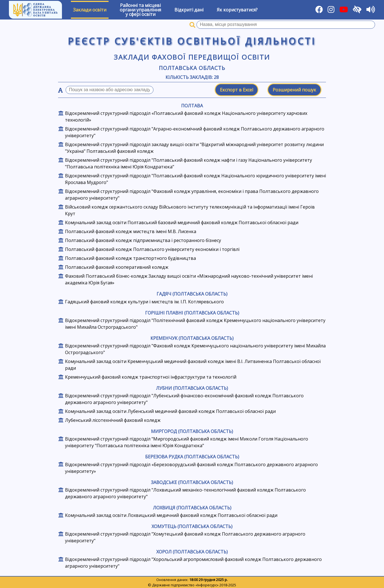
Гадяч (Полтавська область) (192, 294)
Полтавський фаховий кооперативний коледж (117, 267)
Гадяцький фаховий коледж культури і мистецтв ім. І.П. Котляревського (144, 302)
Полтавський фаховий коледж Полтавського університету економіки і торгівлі (152, 249)
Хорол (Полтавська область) (192, 552)
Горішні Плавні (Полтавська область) (192, 313)
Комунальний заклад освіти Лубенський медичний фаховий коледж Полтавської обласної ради (170, 411)
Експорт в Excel (237, 90)
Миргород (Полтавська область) (192, 431)
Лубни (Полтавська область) (192, 388)
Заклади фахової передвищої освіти (192, 57)
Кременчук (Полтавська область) (192, 338)
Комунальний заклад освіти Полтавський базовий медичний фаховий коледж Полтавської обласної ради (182, 222)
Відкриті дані (189, 10)
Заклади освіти (90, 10)
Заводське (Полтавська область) (192, 482)
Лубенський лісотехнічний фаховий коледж (113, 420)
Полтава (192, 106)
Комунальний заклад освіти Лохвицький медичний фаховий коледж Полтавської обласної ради (171, 515)
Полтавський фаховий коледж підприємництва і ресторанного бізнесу (143, 240)
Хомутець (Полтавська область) (192, 526)
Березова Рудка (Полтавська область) (192, 457)
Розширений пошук (294, 90)
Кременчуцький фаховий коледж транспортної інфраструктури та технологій (151, 377)
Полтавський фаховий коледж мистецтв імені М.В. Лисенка (131, 231)
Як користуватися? (237, 10)
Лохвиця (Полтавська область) (192, 508)
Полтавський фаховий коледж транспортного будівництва (130, 258)
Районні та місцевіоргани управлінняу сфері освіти (140, 10)
